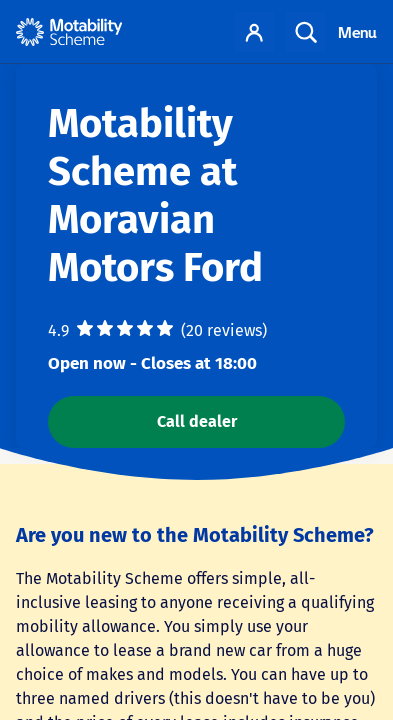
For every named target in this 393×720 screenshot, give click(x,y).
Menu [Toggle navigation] (357, 32)
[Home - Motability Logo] (69, 32)
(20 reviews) (224, 330)
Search (306, 32)
